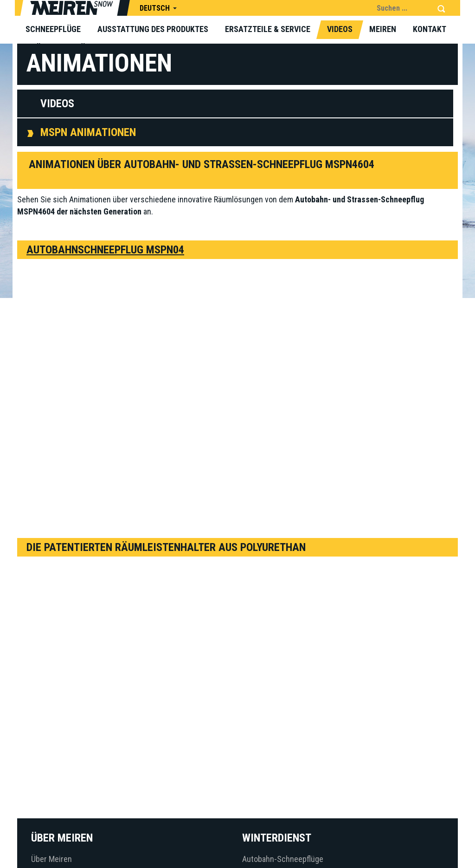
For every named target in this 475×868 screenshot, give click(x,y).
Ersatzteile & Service (268, 29)
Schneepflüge (53, 29)
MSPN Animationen (88, 132)
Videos (340, 29)
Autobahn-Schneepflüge (283, 859)
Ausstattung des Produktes (153, 29)
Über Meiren (51, 859)
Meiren (383, 29)
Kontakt (430, 29)
